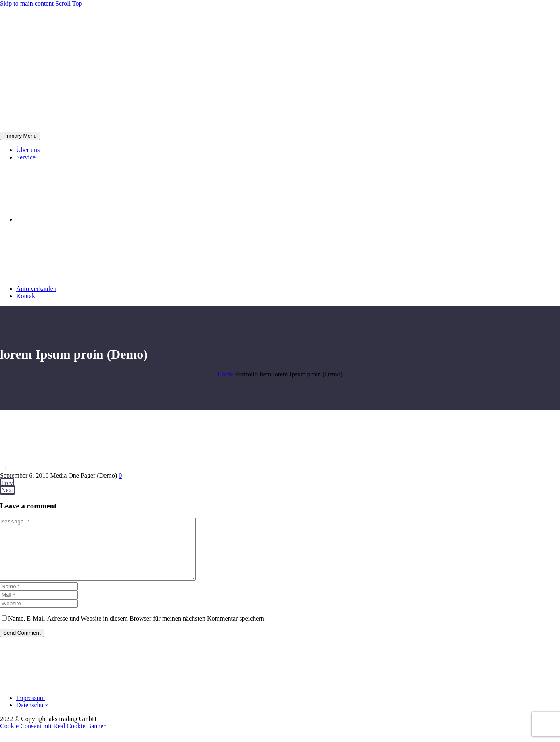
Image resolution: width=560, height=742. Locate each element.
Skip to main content (27, 3)
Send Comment (22, 645)
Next (7, 490)
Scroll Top (69, 3)
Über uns (28, 150)
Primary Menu (20, 136)
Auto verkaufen (36, 289)
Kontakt (27, 296)
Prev (7, 483)
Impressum (30, 710)
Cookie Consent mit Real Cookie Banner (53, 738)
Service (26, 157)
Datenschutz (32, 717)
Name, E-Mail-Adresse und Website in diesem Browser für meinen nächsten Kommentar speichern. (137, 630)
